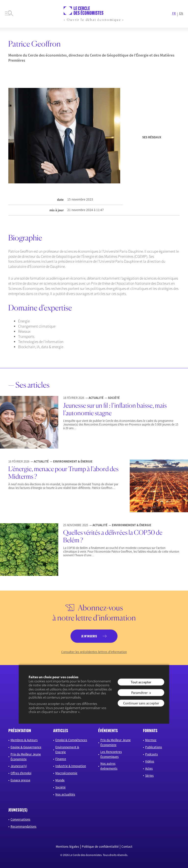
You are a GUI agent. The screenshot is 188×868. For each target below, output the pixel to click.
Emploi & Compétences (71, 740)
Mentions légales (67, 847)
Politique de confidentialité (100, 847)
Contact (127, 847)
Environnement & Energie (67, 750)
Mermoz (151, 740)
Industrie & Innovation (71, 766)
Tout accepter (141, 682)
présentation (20, 730)
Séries (149, 776)
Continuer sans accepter (141, 703)
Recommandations (23, 826)
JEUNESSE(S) (18, 810)
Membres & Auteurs (24, 740)
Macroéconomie (66, 773)
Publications (154, 747)
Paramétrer (139, 692)
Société (60, 787)
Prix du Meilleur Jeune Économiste (26, 757)
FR (174, 13)
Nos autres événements (109, 766)
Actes (149, 768)
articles (61, 730)
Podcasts (152, 754)
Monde (60, 780)
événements (108, 730)
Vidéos (150, 761)
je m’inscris (89, 636)
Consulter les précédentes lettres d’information (94, 652)
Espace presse (20, 780)
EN (181, 13)
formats (150, 730)
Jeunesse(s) (19, 766)
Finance (61, 759)
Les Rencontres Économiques (111, 754)
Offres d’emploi (21, 773)
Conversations (20, 819)
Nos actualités (65, 794)
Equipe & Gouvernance (26, 747)
